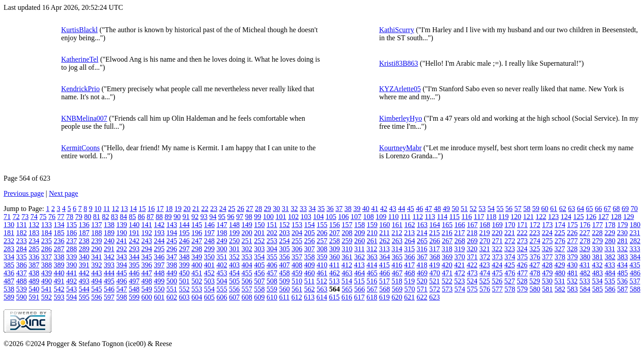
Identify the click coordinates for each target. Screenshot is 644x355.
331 (610, 249)
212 (397, 233)
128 (616, 217)
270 (485, 241)
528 (522, 281)
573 (447, 289)
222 (522, 233)
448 (159, 273)
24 (223, 209)
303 (259, 249)
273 (522, 241)
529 (534, 281)
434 (622, 265)
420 (447, 265)
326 (547, 249)
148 (234, 225)
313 (384, 249)
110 (393, 217)
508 (272, 281)
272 (510, 241)
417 (409, 265)
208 (347, 233)
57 (518, 209)
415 (384, 265)
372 (485, 257)
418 (422, 265)
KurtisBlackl (80, 30)
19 (178, 209)
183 (34, 233)
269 (472, 241)
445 (122, 273)
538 (9, 289)
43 (393, 209)
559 (272, 289)
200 (247, 233)
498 (147, 281)
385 (9, 265)
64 (580, 209)
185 (59, 233)
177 (597, 225)
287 (59, 249)
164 (435, 225)
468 (410, 273)
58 (527, 209)
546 (109, 289)
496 (122, 281)
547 (122, 289)
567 (372, 289)
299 (209, 249)
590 (21, 297)
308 (322, 249)
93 (204, 217)
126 (591, 217)
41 (375, 209)
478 (535, 273)
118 (491, 217)
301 (234, 249)
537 (635, 281)
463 (347, 273)
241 (122, 241)
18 (169, 209)
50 (455, 209)
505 (234, 281)
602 (172, 297)
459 (297, 273)
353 (247, 257)
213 (409, 233)
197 (209, 233)
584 (585, 289)
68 (616, 209)
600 (147, 297)
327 (559, 249)
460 (309, 273)
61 (554, 209)
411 (334, 265)
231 (635, 233)
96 (231, 217)
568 (385, 289)
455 (247, 273)
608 (247, 297)
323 (509, 249)
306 (297, 249)
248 (209, 241)
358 (309, 257)
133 (47, 225)
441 (72, 273)
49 (446, 209)
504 (222, 281)
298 (197, 249)
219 (484, 233)
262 (385, 241)
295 (159, 249)
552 (184, 289)
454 (234, 273)
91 (186, 217)
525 (484, 281)
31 (285, 209)
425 (509, 265)
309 (335, 249)
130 (9, 225)
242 (134, 241)
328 (572, 249)
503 (209, 281)
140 (134, 225)
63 (572, 209)
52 (473, 209)
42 (384, 209)
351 (222, 257)
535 (610, 281)
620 (397, 297)
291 (109, 249)
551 (172, 289)
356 (284, 257)
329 (585, 249)
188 (97, 233)
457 (272, 273)
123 (553, 217)
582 (560, 289)
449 (172, 273)
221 (509, 233)
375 (522, 257)
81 (97, 217)
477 (522, 273)
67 (607, 209)
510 (297, 281)
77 (61, 217)
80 (88, 217)
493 (84, 281)
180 (635, 225)
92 (195, 217)
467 (397, 273)
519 (409, 281)
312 (372, 249)
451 (197, 273)
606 (222, 297)
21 (196, 209)
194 (172, 233)
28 (258, 209)
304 (272, 249)
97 (240, 217)
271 (497, 241)
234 (34, 241)
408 (297, 265)
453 (222, 273)
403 (234, 265)
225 (559, 233)
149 (247, 225)
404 (247, 265)
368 (435, 257)
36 (330, 209)
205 (309, 233)
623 (434, 297)
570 (410, 289)
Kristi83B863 (399, 63)
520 (422, 281)
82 (106, 217)
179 (623, 225)
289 (84, 249)
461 (322, 273)
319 (459, 249)
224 (547, 233)
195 (184, 233)
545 (97, 289)
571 (422, 289)
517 (384, 281)
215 (434, 233)
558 (259, 289)
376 (535, 257)
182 (21, 233)
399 (184, 265)
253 (272, 241)
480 (560, 273)
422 (472, 265)
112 (417, 217)
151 (272, 225)
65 (589, 209)
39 (357, 209)
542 (59, 289)
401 (209, 265)
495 (109, 281)
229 (610, 233)
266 (435, 241)
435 (635, 265)
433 (610, 265)
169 (497, 225)
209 (360, 233)
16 (151, 209)
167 (472, 225)
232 (9, 241)
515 (359, 281)
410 (322, 265)
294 (147, 249)
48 (437, 209)
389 (59, 265)
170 (510, 225)
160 (385, 225)
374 (510, 257)
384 (635, 257)
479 (547, 273)
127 (603, 217)
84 (123, 217)
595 (84, 297)
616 (347, 297)
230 (622, 233)
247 (197, 241)
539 (21, 289)
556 (234, 289)
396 (147, 265)
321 (484, 249)
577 (497, 289)
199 (234, 233)
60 (545, 209)
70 (634, 209)
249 (222, 241)
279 (597, 241)
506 (247, 281)
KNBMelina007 (84, 118)
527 (509, 281)
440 (59, 273)
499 (159, 281)
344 (134, 257)
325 (534, 249)
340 (84, 257)
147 (222, 225)
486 (635, 273)
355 (272, 257)
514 (347, 281)
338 (59, 257)
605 (209, 297)
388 (47, 265)
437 (21, 273)
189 (109, 233)
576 (485, 289)
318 (447, 249)
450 (184, 273)
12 (115, 209)
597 (109, 297)
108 (369, 217)
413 (359, 265)
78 (70, 217)
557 (247, 289)
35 (321, 209)
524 (472, 281)
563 (322, 289)
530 (547, 281)
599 (134, 297)
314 (397, 249)
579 (522, 289)
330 (597, 249)
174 (560, 225)
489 (34, 281)
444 (109, 273)
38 (348, 209)
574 (460, 289)
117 (479, 217)
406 (272, 265)
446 (134, 273)
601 (159, 297)
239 (97, 241)
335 (21, 257)
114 (442, 217)
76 (52, 217)
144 (184, 225)
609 (259, 297)
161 (397, 225)
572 (435, 289)
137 (97, 225)
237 (72, 241)
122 (541, 217)
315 (409, 249)
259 (347, 241)
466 (385, 273)
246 (184, 241)
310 (347, 249)
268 (460, 241)
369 (447, 257)
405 (259, 265)
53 (482, 209)
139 (122, 225)
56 (509, 209)
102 (293, 217)
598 (122, 297)
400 (197, 265)
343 (122, 257)
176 (585, 225)
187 (84, 233)
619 (384, 297)
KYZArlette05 (400, 89)
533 (585, 281)
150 (259, 225)
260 (360, 241)
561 (297, 289)
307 (309, 249)
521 (434, 281)
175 (572, 225)
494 (97, 281)
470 (435, 273)
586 (610, 289)
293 (134, 249)
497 (134, 281)
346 (159, 257)
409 (309, 265)
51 (464, 209)
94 (213, 217)
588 (635, 289)
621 (409, 297)
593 (59, 297)
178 (610, 225)
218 (472, 233)
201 (259, 233)
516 (372, 281)
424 (497, 265)
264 (410, 241)
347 (172, 257)
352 (234, 257)
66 (598, 209)
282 (635, 241)
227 (585, 233)
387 (34, 265)
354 (259, 257)
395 (134, 265)
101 (281, 217)
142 (159, 225)
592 (47, 297)
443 (97, 273)
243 (147, 241)
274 (535, 241)
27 (250, 209)
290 (97, 249)
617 (359, 297)
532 (572, 281)
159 (372, 225)
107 (356, 217)
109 (381, 217)
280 (610, 241)
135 (72, 225)
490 (47, 281)
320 (472, 249)
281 (623, 241)
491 (59, 281)
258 (335, 241)
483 (597, 273)
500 (172, 281)
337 (47, 257)
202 (272, 233)
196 (197, 233)
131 (21, 225)
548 (134, 289)
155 (322, 225)
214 (422, 233)
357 (297, 257)
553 (197, 289)
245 (172, 241)
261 (372, 241)
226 (572, 233)
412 (347, 265)
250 (234, 241)
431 (585, 265)
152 (284, 225)
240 (109, 241)
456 (259, 273)
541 (47, 289)
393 (109, 265)
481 (572, 273)
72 (16, 217)
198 (222, 233)
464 (360, 273)
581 (547, 289)
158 (360, 225)
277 (572, 241)
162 (410, 225)
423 (484, 265)
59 (536, 209)
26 (241, 209)
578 (510, 289)
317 (434, 249)
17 (160, 209)
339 (72, 257)
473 (472, 273)
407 (284, 265)
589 (9, 297)
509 (284, 281)
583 (572, 289)
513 (334, 281)
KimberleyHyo (401, 118)
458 (284, 273)
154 (309, 225)
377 (547, 257)
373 (497, 257)
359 (322, 257)
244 (159, 241)
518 (397, 281)
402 (222, 265)
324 (522, 249)
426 (522, 265)
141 (147, 225)
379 (572, 257)
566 (360, 289)
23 (214, 209)
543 (72, 289)
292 (122, 249)
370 (460, 257)
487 (9, 281)
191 (134, 233)
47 (428, 209)
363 (372, 257)
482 (585, 273)
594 (72, 297)
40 (366, 209)
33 (303, 209)
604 (197, 297)
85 (132, 217)
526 (497, 281)
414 (372, 265)
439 (47, 273)
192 (147, 233)
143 (172, 225)
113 (430, 217)
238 (84, 241)
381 (597, 257)
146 (209, 225)
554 (209, 289)
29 (267, 209)
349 (197, 257)
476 (510, 273)
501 (184, 281)
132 (34, 225)
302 (247, 249)
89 (168, 217)
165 (447, 225)
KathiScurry (397, 30)
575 (472, 289)
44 (402, 209)
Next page (63, 193)
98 (249, 217)
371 (472, 257)
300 (222, 249)
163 (422, 225)
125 (578, 217)
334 (9, 257)
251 (247, 241)
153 (297, 225)
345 (147, 257)
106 (343, 217)
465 (372, 273)
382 (610, 257)
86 (141, 217)
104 (318, 217)
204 (297, 233)
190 (122, 233)
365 (397, 257)
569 (397, 289)
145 (197, 225)
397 (159, 265)
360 (335, 257)
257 (322, 241)
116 (467, 217)
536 (622, 281)
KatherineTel (80, 59)
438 (34, 273)
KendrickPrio (80, 89)
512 (322, 281)
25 (232, 209)
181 (9, 233)
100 (268, 217)
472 (460, 273)
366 (410, 257)
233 (21, 241)
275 (547, 241)
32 (294, 209)
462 (335, 273)
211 (384, 233)
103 (306, 217)
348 (184, 257)
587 (623, 289)
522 (447, 281)
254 (284, 241)
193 (159, 233)
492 (72, 281)
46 (419, 209)
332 (622, 249)
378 (560, 257)
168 (485, 225)
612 (297, 297)
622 (422, 297)
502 (197, 281)
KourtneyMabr (400, 148)
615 (334, 297)
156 (335, 225)
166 (460, 225)
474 (485, 273)
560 (284, 289)
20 (187, 209)
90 (177, 217)
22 (205, 209)
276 (560, 241)
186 (72, 233)
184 (47, 233)
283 (9, 249)
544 (84, 289)
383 (623, 257)
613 (309, 297)
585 (597, 289)
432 (597, 265)
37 (339, 209)
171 (522, 225)
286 (47, 249)
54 (491, 209)
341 (97, 257)
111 (405, 217)
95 (222, 217)
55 (500, 209)
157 (347, 225)
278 (585, 241)
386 (21, 265)
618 (372, 297)
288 (72, 249)
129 (628, 217)
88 (159, 217)
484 (610, 273)
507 (259, 281)
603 (184, 297)
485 (623, 273)
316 (422, 249)
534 (597, 281)
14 (133, 209)
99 (258, 217)
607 (234, 297)
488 (21, 281)
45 (411, 209)
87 (150, 217)
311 (359, 249)
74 (34, 217)
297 (184, 249)
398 (172, 265)
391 (84, 265)
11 (107, 209)
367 (422, 257)
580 (535, 289)
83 (114, 217)
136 (84, 225)
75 (43, 217)
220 (497, 233)
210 (372, 233)
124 (566, 217)
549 (147, 289)
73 (25, 217)
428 (547, 265)
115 (454, 217)
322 (497, 249)
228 (597, 233)
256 (309, 241)
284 (21, 249)
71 (7, 217)
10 (98, 209)
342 (109, 257)
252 (259, 241)
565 (347, 289)
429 (559, 265)
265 (422, 241)
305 (284, 249)
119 (503, 217)
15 (142, 209)
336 (34, 257)
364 (385, 257)
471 (447, 273)
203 (284, 233)
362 (360, 257)
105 (331, 217)
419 (434, 265)
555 (222, 289)
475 (497, 273)
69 (625, 209)
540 (34, 289)
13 (124, 209)
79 (79, 217)
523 (459, 281)
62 (563, 209)
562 (309, 289)
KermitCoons (80, 148)
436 (9, 273)
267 (447, 241)
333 (635, 249)
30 (276, 209)
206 (322, 233)
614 (322, 297)
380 (585, 257)
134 (59, 225)
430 (572, 265)
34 (312, 209)
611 (284, 297)
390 (72, 265)
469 (422, 273)
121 (528, 217)
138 (109, 225)
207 (335, 233)
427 (534, 265)
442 (84, 273)
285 (34, 249)
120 (516, 217)
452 (209, 273)
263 (397, 241)
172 (535, 225)
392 (97, 265)
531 (559, 281)
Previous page (24, 193)
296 (172, 249)
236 (59, 241)
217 (459, 233)
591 (34, 297)
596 (97, 297)
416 (397, 265)
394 (122, 265)
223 (534, 233)
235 (47, 241)
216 (447, 233)
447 (147, 273)
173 (547, 225)
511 (309, 281)
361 (347, 257)
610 (272, 297)
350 (209, 257)
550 (159, 289)
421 (459, 265)
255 (297, 241)
